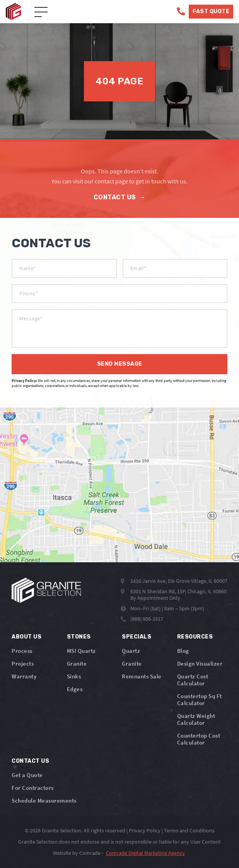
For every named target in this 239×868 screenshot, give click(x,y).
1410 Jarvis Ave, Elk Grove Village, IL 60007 (179, 581)
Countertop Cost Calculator (199, 739)
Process (22, 651)
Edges (75, 689)
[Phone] (181, 11)
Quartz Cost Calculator (193, 680)
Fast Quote (211, 11)
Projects (23, 663)
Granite (77, 663)
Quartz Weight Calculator (196, 719)
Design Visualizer (200, 663)
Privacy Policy (145, 830)
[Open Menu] (41, 12)
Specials (137, 637)
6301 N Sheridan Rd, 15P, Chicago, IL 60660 (178, 591)
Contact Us (120, 197)
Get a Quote (27, 775)
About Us (26, 637)
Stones (79, 637)
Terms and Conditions (189, 830)
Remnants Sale (142, 676)
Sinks (74, 676)
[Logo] (46, 590)
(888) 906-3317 (147, 619)
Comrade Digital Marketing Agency (145, 853)
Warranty (24, 676)
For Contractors (33, 788)
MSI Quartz (81, 651)
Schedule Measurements (44, 800)
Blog (183, 651)
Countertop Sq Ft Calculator (200, 699)
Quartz (131, 651)
